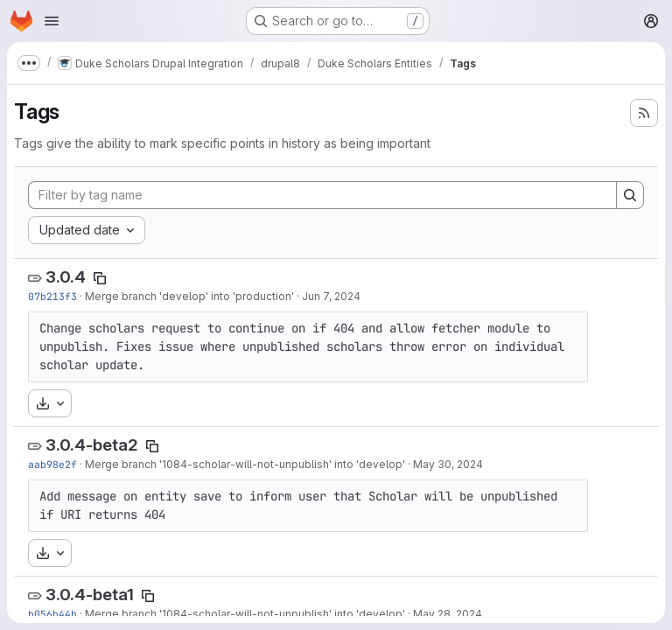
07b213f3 (52, 296)
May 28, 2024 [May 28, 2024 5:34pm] (448, 614)
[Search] (630, 195)
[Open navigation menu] (52, 21)
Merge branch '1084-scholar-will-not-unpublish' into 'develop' (245, 464)
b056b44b (52, 614)
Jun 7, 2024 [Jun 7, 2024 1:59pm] (331, 296)
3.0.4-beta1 (90, 595)
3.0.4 (66, 277)
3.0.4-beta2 (92, 445)
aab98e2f (52, 464)
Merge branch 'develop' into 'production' (189, 296)
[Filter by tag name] (322, 195)
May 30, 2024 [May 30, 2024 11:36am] (448, 464)
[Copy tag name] (100, 278)
